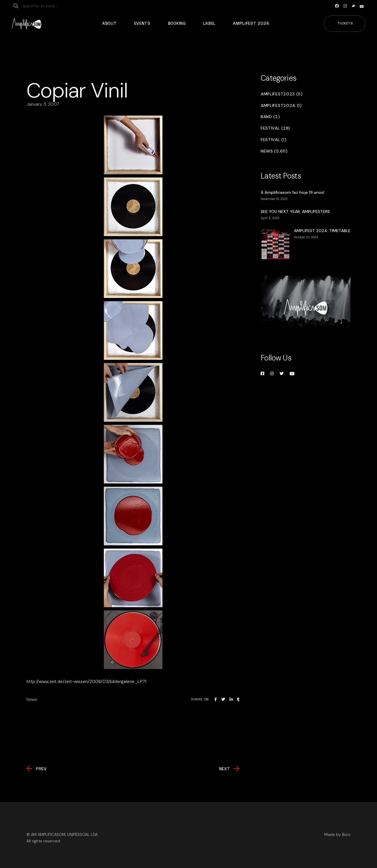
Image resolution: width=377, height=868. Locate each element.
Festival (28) (275, 128)
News (32, 700)
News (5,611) (274, 151)
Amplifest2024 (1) (281, 106)
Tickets (345, 23)
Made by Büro (337, 835)
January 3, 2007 (43, 104)
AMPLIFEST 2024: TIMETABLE (322, 231)
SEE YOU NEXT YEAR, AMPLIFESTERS (295, 211)
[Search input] (46, 6)
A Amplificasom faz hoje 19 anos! (292, 192)
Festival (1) (273, 140)
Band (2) (270, 117)
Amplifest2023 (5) (282, 94)
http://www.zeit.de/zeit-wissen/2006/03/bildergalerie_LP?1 (86, 682)
